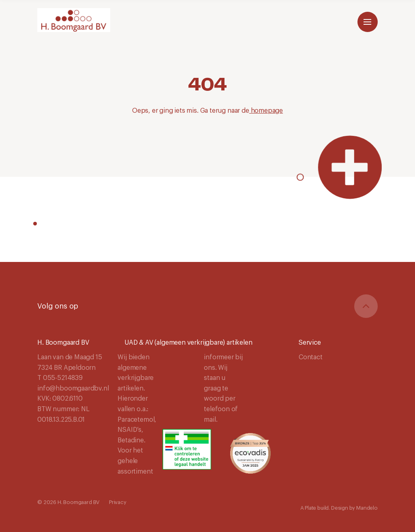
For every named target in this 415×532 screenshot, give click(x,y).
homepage (266, 111)
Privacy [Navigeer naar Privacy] (118, 502)
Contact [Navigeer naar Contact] (311, 357)
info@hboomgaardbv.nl (73, 388)
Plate (310, 508)
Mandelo (367, 508)
